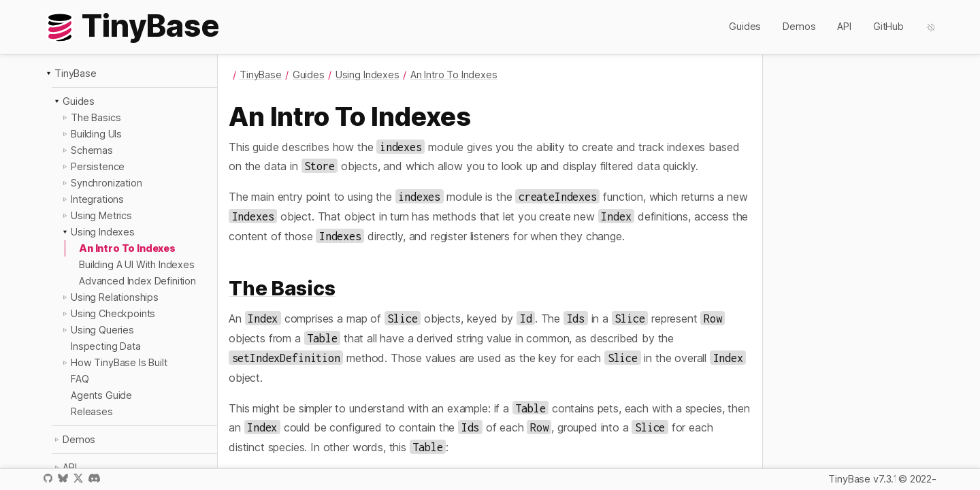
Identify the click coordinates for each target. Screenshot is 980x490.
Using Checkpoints (113, 313)
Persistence (98, 166)
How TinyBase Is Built (119, 362)
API (844, 26)
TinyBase (76, 73)
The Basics (96, 117)
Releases (92, 411)
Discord (94, 478)
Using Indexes (103, 232)
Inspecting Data (106, 346)
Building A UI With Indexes (137, 264)
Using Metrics (101, 215)
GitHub (888, 26)
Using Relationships (115, 297)
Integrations (97, 199)
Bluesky (63, 478)
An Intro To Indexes (127, 248)
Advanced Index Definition (137, 281)
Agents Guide (101, 395)
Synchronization (107, 183)
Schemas (92, 150)
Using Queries (102, 330)
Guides (745, 26)
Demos (799, 26)
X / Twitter (78, 478)
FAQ (80, 379)
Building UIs (96, 134)
